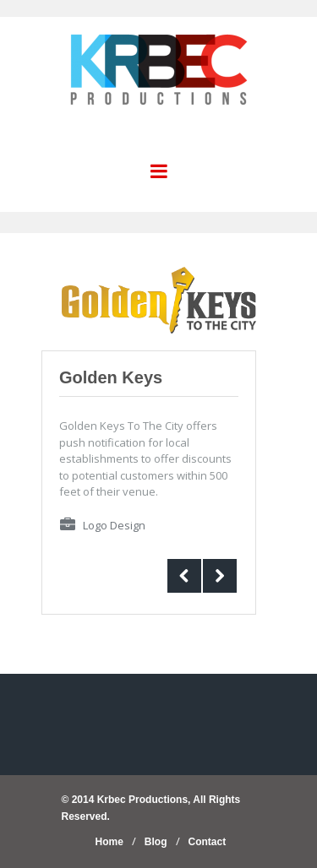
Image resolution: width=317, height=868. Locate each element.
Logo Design (114, 525)
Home (109, 842)
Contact (208, 842)
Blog (156, 842)
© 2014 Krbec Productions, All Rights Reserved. (151, 808)
